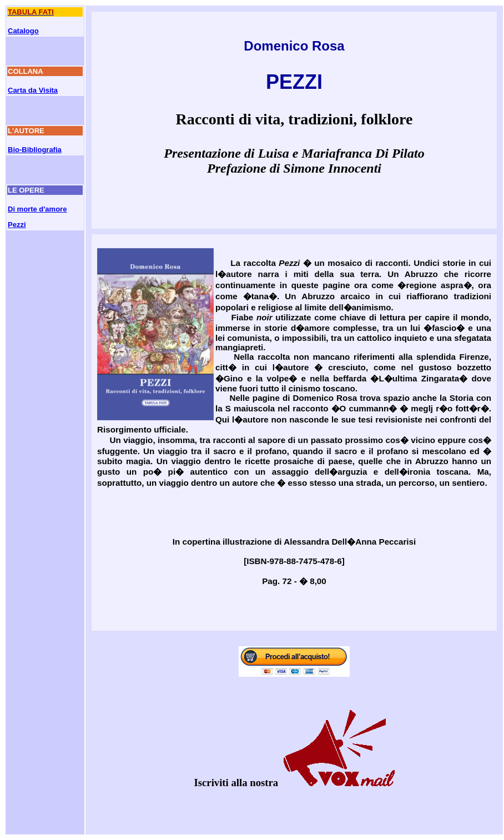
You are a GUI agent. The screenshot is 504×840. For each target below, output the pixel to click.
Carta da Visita (33, 90)
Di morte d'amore (37, 209)
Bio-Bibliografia (35, 150)
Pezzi (17, 225)
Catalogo (23, 31)
